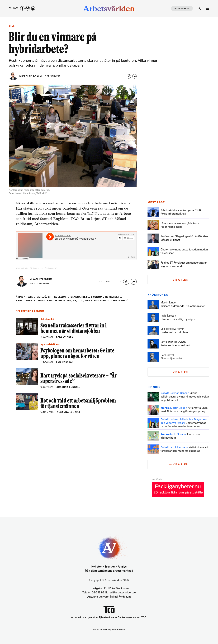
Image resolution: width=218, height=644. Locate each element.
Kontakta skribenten (40, 284)
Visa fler (180, 280)
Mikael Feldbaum (31, 76)
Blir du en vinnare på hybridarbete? (44, 268)
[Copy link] (129, 76)
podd (42, 301)
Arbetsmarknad (100, 301)
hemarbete (116, 297)
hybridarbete (26, 301)
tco (83, 301)
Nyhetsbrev (182, 9)
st (77, 301)
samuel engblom (61, 301)
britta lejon (58, 297)
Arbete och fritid (22, 268)
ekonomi (100, 297)
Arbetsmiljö (38, 297)
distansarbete (81, 297)
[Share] (134, 76)
